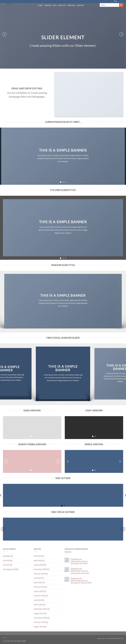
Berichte (62, 5)
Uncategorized (9, 569)
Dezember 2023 (40, 569)
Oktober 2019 (40, 622)
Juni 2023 (38, 578)
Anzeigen (7, 556)
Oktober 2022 (40, 596)
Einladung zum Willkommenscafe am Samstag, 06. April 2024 (80, 571)
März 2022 (38, 605)
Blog (115, 1)
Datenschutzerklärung (115, 638)
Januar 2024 (39, 565)
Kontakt (80, 5)
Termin (6, 565)
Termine (48, 5)
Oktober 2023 (40, 574)
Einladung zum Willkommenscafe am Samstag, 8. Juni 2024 (79, 561)
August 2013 (39, 627)
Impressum (101, 638)
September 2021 (40, 609)
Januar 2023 (39, 591)
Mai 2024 (38, 556)
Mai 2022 (38, 600)
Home (40, 5)
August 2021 (39, 613)
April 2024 (38, 560)
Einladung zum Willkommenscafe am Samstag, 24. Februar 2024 (81, 580)
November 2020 (40, 618)
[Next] (121, 34)
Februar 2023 (39, 587)
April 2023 (38, 582)
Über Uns (71, 5)
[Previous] (5, 34)
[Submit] (121, 5)
